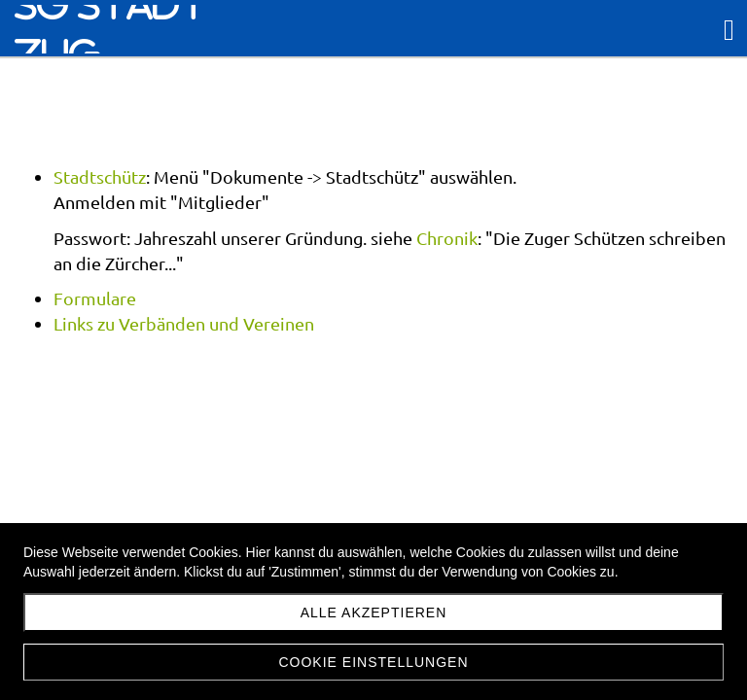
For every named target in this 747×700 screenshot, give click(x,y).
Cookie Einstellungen (373, 662)
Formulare (95, 298)
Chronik (447, 238)
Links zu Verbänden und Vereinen (184, 323)
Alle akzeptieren (374, 612)
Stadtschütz (100, 176)
